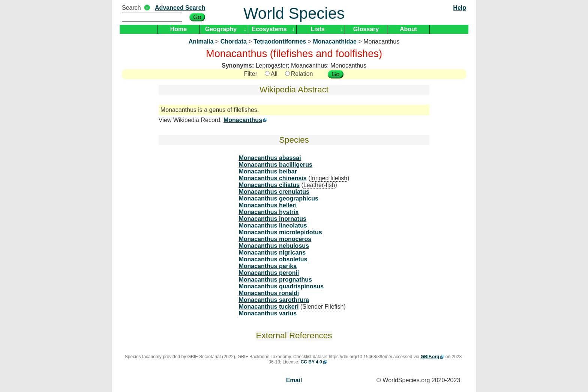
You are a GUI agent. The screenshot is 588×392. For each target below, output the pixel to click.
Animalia (201, 41)
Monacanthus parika (268, 266)
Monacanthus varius (268, 313)
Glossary (366, 29)
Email (294, 380)
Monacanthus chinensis (272, 178)
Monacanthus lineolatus (273, 225)
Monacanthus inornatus (272, 219)
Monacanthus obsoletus (273, 259)
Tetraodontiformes (280, 41)
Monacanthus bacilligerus (275, 165)
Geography (221, 29)
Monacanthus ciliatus (269, 185)
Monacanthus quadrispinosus (281, 286)
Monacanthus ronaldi (269, 293)
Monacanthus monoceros (275, 239)
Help (460, 8)
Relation (299, 74)
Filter (250, 74)
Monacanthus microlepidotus (280, 232)
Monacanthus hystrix (268, 212)
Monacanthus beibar (268, 171)
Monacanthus (243, 120)
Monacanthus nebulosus (274, 246)
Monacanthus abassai (270, 158)
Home (178, 29)
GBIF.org (430, 357)
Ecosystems (269, 29)
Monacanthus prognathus (275, 280)
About (408, 29)
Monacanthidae (335, 41)
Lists (317, 29)
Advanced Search (180, 8)
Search (131, 8)
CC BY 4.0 (311, 362)
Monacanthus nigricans (272, 253)
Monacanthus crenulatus (274, 192)
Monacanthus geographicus (278, 198)
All (271, 74)
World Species (294, 13)
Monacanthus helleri (268, 205)
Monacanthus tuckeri (268, 307)
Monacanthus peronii (269, 273)
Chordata (234, 41)
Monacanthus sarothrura (274, 300)
